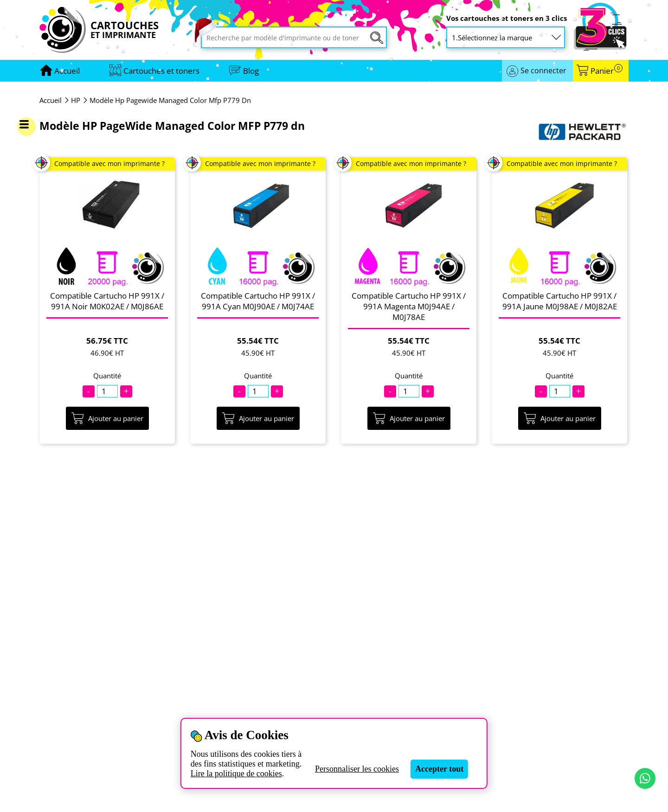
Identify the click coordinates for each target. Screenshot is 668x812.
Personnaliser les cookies (357, 769)
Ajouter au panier (107, 418)
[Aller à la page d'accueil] (67, 71)
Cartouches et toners (161, 71)
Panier (607, 71)
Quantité (107, 376)
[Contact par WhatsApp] (645, 778)
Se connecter (543, 70)
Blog (251, 71)
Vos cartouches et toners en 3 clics (507, 18)
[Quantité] (107, 391)
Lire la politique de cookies (236, 774)
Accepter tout (439, 769)
